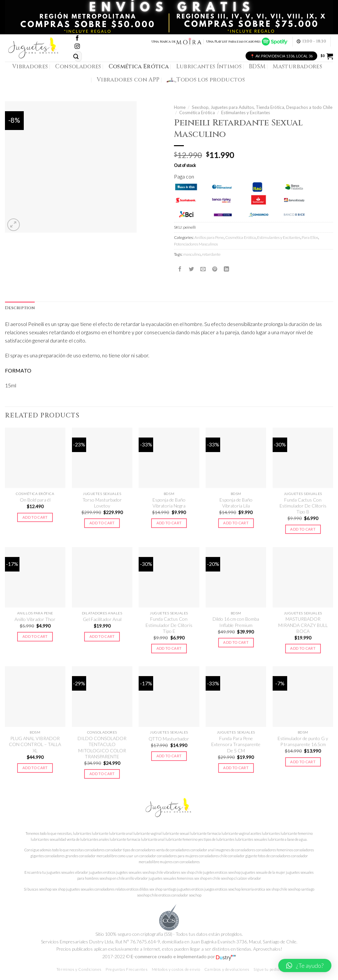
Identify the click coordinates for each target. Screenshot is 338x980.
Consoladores (78, 66)
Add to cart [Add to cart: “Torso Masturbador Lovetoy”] (102, 523)
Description (20, 308)
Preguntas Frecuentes (127, 969)
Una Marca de (177, 42)
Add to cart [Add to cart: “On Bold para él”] (35, 517)
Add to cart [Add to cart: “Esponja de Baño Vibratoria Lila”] (236, 523)
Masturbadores (297, 66)
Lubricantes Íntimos (209, 66)
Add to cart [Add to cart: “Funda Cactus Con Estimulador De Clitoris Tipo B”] (303, 529)
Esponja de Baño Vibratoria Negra (169, 503)
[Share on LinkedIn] (226, 269)
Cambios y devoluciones (227, 969)
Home (180, 107)
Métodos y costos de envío (176, 969)
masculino (192, 254)
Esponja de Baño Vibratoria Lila (236, 503)
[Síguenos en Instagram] (77, 47)
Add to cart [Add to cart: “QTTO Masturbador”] (169, 756)
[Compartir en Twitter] (191, 269)
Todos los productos (206, 80)
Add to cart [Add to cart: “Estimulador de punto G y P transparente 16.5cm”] (303, 762)
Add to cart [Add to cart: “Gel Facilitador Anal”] (102, 636)
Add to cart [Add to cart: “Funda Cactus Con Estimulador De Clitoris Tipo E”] (169, 648)
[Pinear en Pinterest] (215, 269)
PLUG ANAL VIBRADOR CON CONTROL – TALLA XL (35, 744)
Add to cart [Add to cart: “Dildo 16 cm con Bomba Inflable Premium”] (236, 642)
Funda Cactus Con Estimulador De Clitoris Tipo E (169, 625)
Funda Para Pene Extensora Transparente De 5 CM (236, 744)
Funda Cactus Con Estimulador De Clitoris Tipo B (303, 506)
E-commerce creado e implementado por (183, 956)
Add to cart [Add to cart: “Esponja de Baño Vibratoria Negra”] (169, 523)
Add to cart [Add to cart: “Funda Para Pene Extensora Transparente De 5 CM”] (236, 768)
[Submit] (76, 57)
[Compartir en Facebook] (180, 269)
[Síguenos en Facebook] (77, 38)
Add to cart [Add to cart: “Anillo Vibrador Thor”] (35, 636)
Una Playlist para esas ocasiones (247, 42)
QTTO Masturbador (169, 739)
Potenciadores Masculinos (196, 244)
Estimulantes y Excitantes (246, 113)
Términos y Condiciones (79, 969)
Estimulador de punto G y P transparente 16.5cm (303, 741)
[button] (305, 965)
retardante (211, 254)
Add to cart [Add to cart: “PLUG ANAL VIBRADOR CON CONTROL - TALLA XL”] (35, 768)
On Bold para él (35, 500)
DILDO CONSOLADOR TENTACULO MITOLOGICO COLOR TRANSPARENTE (102, 747)
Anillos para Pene (209, 237)
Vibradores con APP (128, 80)
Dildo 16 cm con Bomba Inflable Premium (236, 622)
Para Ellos (310, 237)
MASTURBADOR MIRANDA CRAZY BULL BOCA (303, 625)
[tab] (20, 308)
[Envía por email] (203, 269)
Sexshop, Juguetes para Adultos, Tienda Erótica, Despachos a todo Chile (262, 107)
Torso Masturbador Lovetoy (102, 503)
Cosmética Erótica (139, 66)
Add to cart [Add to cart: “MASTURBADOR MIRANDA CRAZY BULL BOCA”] (303, 648)
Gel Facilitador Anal (102, 619)
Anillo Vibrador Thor (35, 619)
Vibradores (30, 66)
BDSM (257, 66)
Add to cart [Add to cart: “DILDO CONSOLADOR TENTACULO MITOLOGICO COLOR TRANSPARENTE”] (102, 774)
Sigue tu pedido (268, 969)
